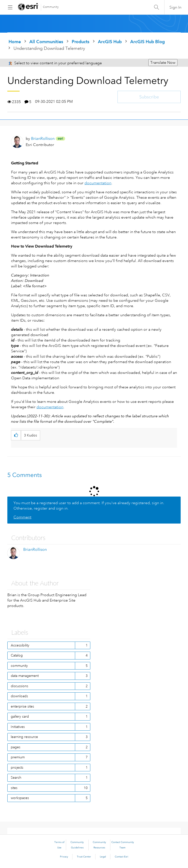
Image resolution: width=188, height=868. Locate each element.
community (19, 666)
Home (15, 42)
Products (81, 42)
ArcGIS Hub (110, 42)
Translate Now (163, 63)
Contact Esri (122, 857)
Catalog (17, 655)
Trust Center (84, 857)
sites (14, 788)
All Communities (46, 42)
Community (51, 7)
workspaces (20, 798)
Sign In (175, 7)
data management (25, 676)
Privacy (64, 857)
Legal (103, 857)
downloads (19, 696)
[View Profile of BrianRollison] (43, 138)
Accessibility (20, 645)
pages (16, 747)
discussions (19, 686)
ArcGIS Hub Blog (147, 42)
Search (16, 777)
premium (18, 757)
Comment (22, 517)
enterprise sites (22, 706)
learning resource (24, 737)
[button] (16, 435)
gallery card (20, 716)
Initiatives (18, 727)
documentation (98, 183)
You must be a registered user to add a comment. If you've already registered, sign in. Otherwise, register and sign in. (89, 506)
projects (17, 767)
